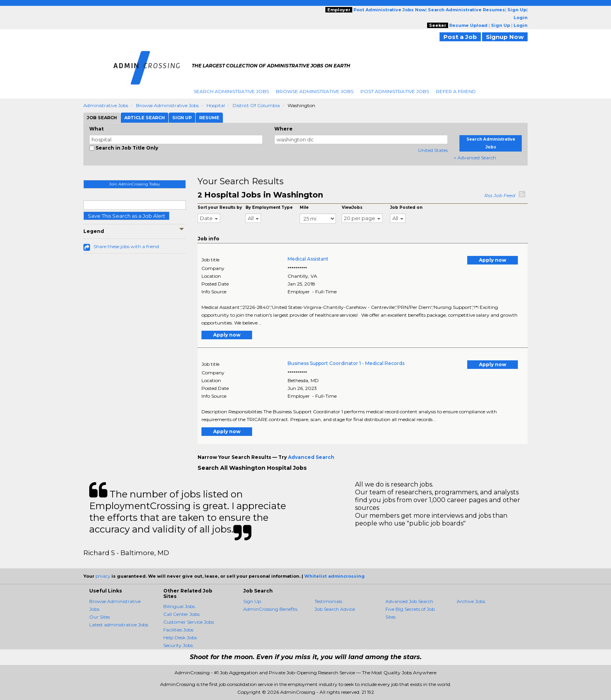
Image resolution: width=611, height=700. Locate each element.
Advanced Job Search (409, 601)
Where (283, 129)
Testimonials (328, 601)
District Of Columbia (256, 105)
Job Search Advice (335, 609)
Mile (304, 207)
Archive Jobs (471, 601)
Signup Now (505, 37)
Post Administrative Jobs (395, 91)
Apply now (493, 260)
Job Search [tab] (102, 118)
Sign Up (252, 601)
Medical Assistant (308, 259)
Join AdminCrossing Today (134, 184)
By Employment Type (269, 207)
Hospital (216, 105)
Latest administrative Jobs (119, 625)
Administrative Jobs (106, 105)
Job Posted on (406, 207)
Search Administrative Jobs (231, 91)
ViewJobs (352, 207)
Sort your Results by (220, 207)
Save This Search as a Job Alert (126, 216)
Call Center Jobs (181, 614)
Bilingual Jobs (179, 606)
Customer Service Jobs (189, 622)
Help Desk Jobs (180, 637)
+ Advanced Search (475, 158)
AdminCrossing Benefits (270, 609)
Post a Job (460, 37)
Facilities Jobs (178, 630)
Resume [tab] (209, 118)
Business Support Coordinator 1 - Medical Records (346, 363)
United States (433, 150)
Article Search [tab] (145, 118)
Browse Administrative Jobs (315, 91)
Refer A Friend (456, 91)
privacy (103, 576)
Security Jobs (178, 645)
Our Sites (100, 617)
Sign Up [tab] (182, 118)
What (96, 129)
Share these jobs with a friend (126, 246)
